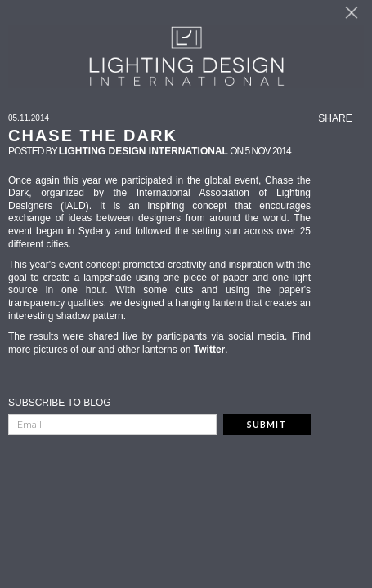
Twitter (209, 350)
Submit (267, 424)
